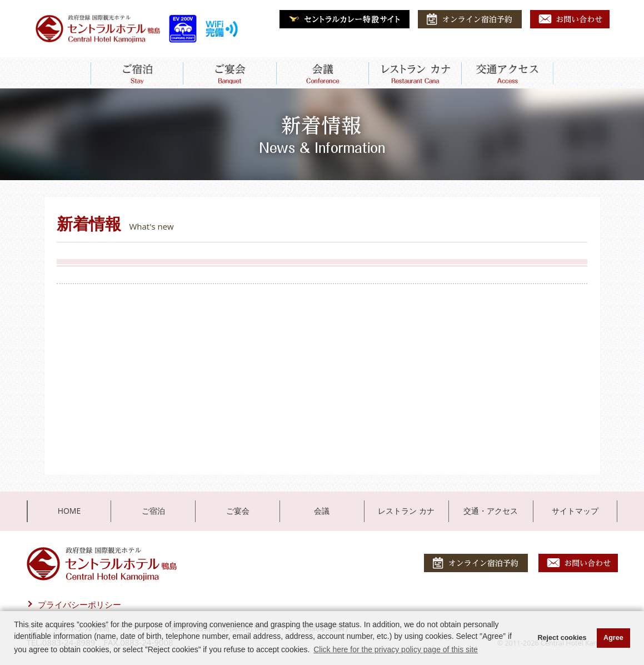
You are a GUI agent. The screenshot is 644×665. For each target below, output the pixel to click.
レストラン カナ (406, 511)
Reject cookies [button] (562, 638)
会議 (322, 511)
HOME (69, 511)
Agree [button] (613, 638)
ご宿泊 (153, 511)
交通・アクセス (491, 511)
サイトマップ (575, 511)
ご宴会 (238, 511)
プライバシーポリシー (79, 604)
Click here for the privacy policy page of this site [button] (396, 649)
